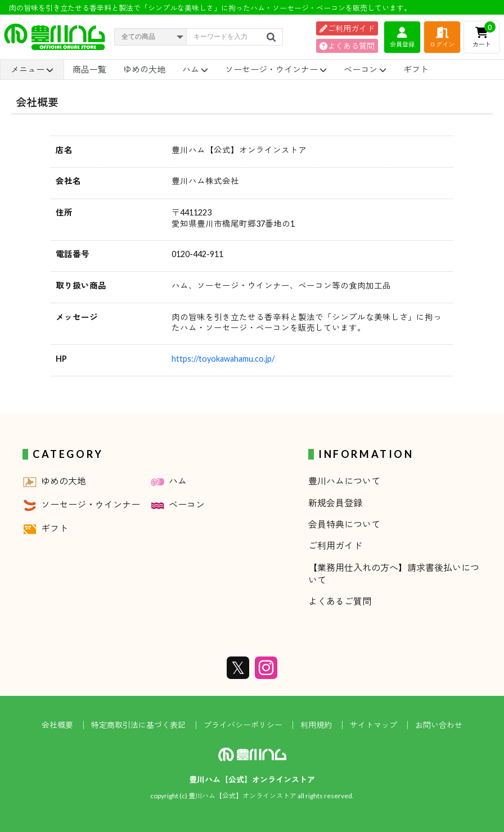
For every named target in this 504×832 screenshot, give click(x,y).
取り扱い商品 (81, 285)
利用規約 (316, 725)
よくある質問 (347, 46)
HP (61, 359)
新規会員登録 (335, 503)
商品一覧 (89, 69)
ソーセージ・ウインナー (276, 69)
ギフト (416, 69)
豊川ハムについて (344, 481)
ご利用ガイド (347, 28)
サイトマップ (373, 725)
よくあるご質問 (340, 601)
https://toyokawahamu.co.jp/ (223, 359)
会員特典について (344, 524)
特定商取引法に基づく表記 (138, 725)
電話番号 (73, 254)
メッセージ (77, 317)
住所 (64, 212)
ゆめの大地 (144, 69)
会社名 (68, 181)
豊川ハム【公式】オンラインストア (252, 779)
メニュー (32, 69)
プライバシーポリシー (243, 725)
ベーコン (365, 69)
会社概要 (57, 725)
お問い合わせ (439, 725)
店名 (64, 150)
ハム (195, 69)
